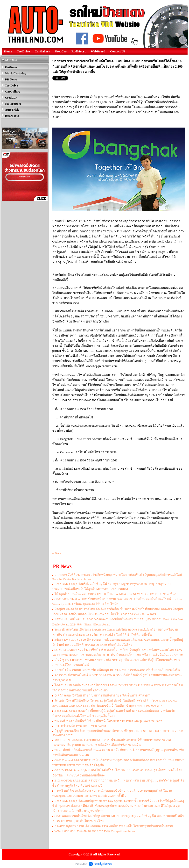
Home (8, 51)
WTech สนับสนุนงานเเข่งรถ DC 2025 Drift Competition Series (95, 831)
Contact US (118, 51)
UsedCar (61, 51)
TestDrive (23, 51)
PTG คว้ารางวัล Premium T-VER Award (80, 726)
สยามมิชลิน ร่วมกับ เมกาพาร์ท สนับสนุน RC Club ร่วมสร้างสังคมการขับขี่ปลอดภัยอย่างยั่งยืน (117, 670)
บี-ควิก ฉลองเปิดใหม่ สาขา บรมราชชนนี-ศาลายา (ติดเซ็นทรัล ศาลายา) (103, 695)
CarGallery (42, 51)
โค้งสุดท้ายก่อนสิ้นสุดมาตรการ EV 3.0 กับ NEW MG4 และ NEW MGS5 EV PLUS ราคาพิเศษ (116, 594)
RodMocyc (79, 51)
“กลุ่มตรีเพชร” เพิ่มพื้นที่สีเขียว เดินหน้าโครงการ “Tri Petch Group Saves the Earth (108, 721)
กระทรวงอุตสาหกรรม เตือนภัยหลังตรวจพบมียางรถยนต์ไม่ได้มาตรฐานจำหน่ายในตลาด (114, 826)
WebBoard (98, 51)
